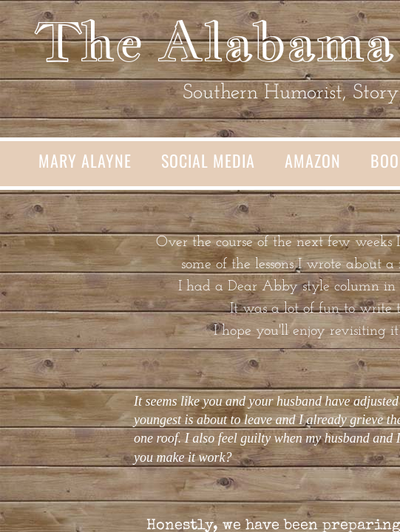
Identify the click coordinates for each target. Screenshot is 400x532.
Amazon (313, 160)
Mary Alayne (85, 160)
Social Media (208, 160)
